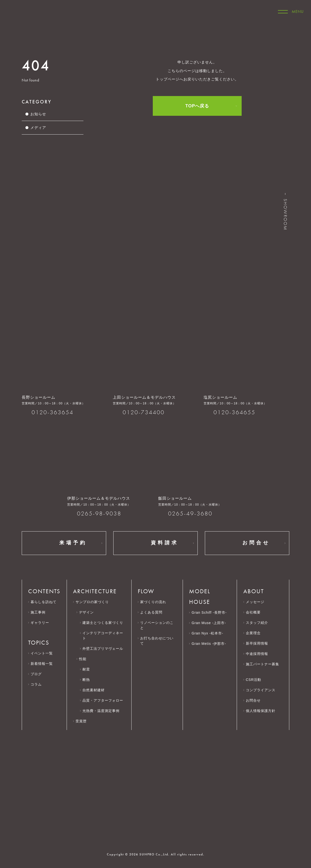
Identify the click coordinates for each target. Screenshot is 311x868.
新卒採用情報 (259, 643)
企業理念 (256, 633)
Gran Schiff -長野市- (209, 612)
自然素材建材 (94, 690)
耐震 (86, 669)
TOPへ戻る (197, 106)
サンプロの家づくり (92, 602)
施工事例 (38, 612)
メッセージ (255, 602)
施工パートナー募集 (262, 666)
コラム (36, 684)
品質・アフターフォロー (103, 700)
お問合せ (247, 543)
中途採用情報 (259, 654)
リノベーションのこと (157, 625)
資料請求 (155, 543)
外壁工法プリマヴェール (103, 649)
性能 (83, 659)
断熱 (86, 680)
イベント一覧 (42, 653)
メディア (38, 128)
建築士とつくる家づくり (103, 623)
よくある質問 (151, 612)
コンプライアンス (263, 690)
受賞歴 (81, 721)
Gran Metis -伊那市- (209, 644)
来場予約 (64, 543)
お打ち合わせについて (157, 641)
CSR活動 (256, 680)
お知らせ (38, 114)
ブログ (36, 674)
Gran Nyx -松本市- (207, 633)
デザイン (86, 612)
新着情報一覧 (42, 664)
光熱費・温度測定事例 (101, 711)
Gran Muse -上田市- (209, 623)
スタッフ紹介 (257, 623)
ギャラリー (40, 623)
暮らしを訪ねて (44, 602)
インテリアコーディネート (103, 636)
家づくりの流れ (153, 602)
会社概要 (256, 612)
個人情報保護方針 (263, 711)
